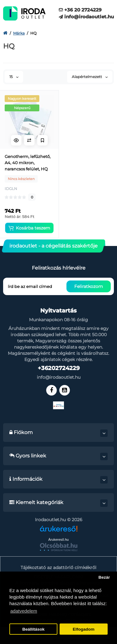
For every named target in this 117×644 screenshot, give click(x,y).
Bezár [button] (104, 577)
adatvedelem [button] (24, 611)
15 (14, 77)
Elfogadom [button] (84, 629)
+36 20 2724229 (80, 10)
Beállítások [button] (33, 629)
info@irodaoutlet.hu (86, 17)
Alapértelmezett (90, 77)
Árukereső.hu (58, 540)
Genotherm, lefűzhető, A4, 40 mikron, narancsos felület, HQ (28, 163)
